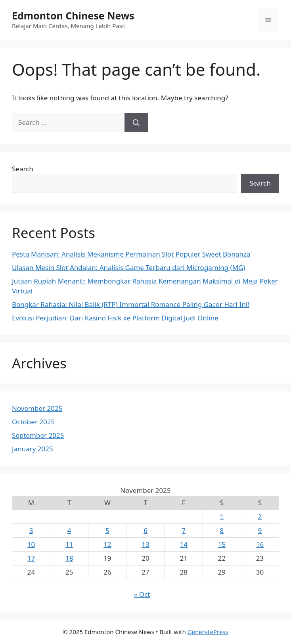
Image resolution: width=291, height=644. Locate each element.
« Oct (142, 594)
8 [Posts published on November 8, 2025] (222, 530)
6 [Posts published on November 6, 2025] (145, 530)
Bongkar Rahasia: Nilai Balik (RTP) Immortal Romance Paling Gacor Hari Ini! (131, 304)
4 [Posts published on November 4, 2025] (69, 530)
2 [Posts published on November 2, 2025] (260, 517)
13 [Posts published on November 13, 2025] (145, 544)
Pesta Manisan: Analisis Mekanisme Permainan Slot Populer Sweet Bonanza (131, 254)
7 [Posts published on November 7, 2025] (184, 530)
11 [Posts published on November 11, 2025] (69, 544)
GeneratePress (208, 632)
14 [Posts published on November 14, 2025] (183, 544)
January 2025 (33, 449)
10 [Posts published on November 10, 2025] (31, 544)
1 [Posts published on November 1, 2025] (222, 517)
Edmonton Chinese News (73, 15)
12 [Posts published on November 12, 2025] (107, 544)
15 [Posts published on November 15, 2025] (222, 544)
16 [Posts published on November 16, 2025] (260, 544)
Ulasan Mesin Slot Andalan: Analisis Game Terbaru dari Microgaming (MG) (129, 267)
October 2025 (33, 422)
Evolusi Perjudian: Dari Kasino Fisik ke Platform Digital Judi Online (115, 318)
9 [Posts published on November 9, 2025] (260, 530)
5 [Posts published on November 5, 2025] (107, 530)
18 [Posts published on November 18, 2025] (69, 558)
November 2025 (37, 408)
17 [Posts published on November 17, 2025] (31, 558)
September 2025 (38, 435)
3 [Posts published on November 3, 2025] (31, 530)
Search (23, 169)
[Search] (136, 123)
